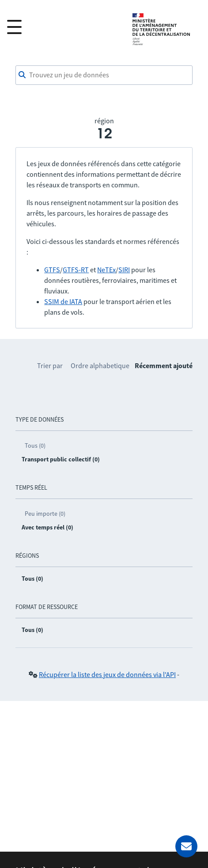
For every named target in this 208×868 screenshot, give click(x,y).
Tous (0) (35, 445)
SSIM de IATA (63, 301)
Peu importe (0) (45, 514)
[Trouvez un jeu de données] (104, 75)
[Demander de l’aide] (186, 846)
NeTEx (106, 270)
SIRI (124, 270)
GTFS (52, 270)
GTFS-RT (76, 270)
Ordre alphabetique (100, 365)
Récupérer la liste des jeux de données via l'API (107, 674)
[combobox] (104, 75)
